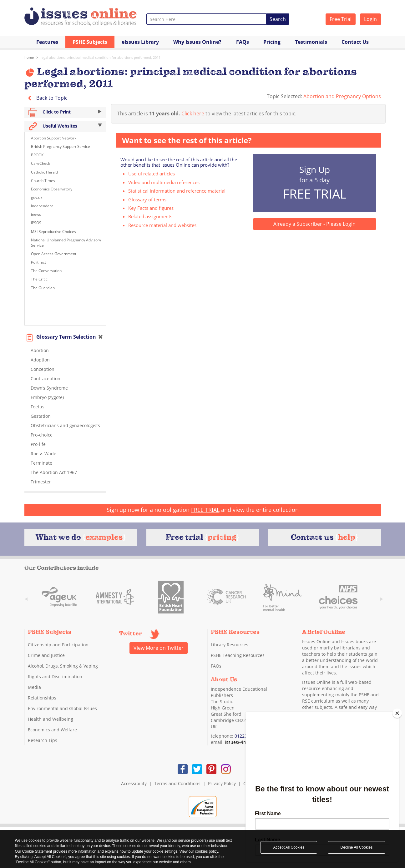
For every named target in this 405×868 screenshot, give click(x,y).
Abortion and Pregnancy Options (342, 96)
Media (34, 687)
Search (278, 19)
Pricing (272, 42)
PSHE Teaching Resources (238, 655)
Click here (193, 114)
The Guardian (43, 288)
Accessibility (134, 783)
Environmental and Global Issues (62, 708)
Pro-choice (42, 435)
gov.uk (37, 197)
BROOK (37, 155)
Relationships (42, 698)
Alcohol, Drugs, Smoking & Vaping (63, 666)
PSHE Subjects (90, 42)
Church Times (43, 181)
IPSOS (36, 223)
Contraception (46, 378)
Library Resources (230, 645)
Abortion (40, 350)
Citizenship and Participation (58, 645)
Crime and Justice (46, 655)
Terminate (41, 463)
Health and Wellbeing (51, 719)
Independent (42, 206)
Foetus (38, 407)
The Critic (39, 279)
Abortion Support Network (54, 138)
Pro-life (38, 444)
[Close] (397, 713)
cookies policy (207, 851)
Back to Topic (46, 98)
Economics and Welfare (52, 730)
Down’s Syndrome (49, 388)
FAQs (243, 42)
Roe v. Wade (43, 454)
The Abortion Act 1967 (54, 472)
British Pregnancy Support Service (61, 146)
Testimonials (311, 42)
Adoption (40, 360)
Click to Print (66, 112)
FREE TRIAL (205, 510)
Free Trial (341, 19)
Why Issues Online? (197, 42)
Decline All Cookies (357, 847)
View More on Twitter (159, 648)
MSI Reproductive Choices (54, 232)
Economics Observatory (52, 189)
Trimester (41, 482)
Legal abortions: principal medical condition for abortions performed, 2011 (101, 57)
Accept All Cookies (289, 847)
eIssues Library (140, 42)
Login (370, 19)
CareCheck (41, 163)
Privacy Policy (222, 783)
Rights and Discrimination (55, 676)
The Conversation (46, 271)
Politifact (38, 262)
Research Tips (43, 740)
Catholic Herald (44, 172)
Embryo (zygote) (47, 397)
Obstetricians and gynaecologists (65, 425)
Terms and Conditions (177, 783)
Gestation (41, 416)
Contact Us (355, 42)
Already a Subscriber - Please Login (314, 224)
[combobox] (207, 19)
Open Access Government (54, 254)
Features (47, 42)
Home (29, 57)
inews (36, 214)
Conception (43, 369)
